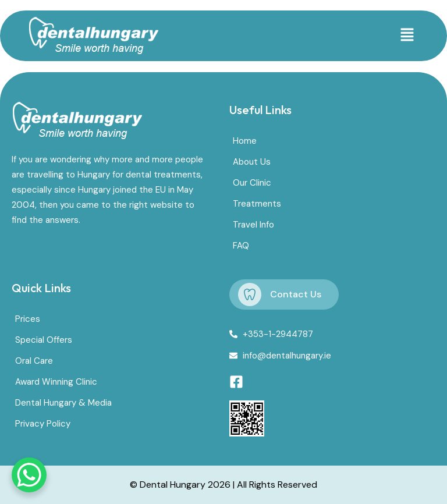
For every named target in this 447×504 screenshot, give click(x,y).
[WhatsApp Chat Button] (29, 475)
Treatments (257, 204)
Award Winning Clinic (56, 382)
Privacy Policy (43, 424)
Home (245, 141)
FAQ (241, 246)
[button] (407, 36)
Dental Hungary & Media (63, 403)
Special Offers (44, 340)
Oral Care (34, 361)
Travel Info (253, 225)
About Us (252, 162)
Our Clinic (252, 183)
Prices (28, 319)
